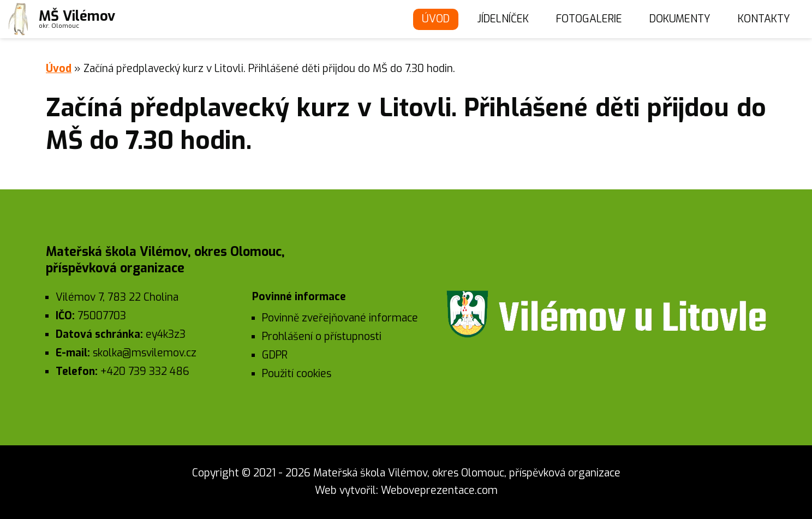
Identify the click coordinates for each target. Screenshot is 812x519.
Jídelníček (503, 19)
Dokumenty (680, 19)
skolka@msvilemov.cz (145, 353)
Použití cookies (297, 374)
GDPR (275, 355)
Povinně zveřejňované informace (340, 318)
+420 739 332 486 (145, 371)
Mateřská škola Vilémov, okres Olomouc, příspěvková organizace (467, 473)
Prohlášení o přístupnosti (322, 336)
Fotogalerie (589, 19)
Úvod (436, 19)
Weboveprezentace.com (439, 490)
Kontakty (764, 19)
